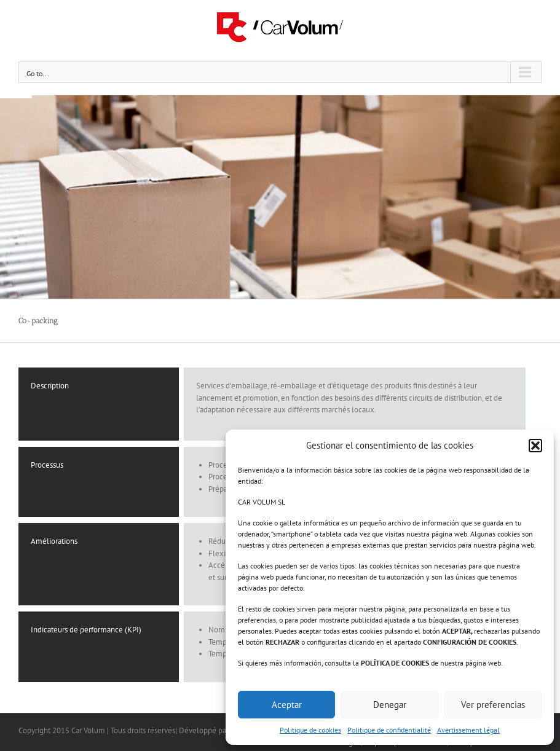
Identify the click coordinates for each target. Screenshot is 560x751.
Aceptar (287, 705)
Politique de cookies (310, 730)
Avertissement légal (468, 730)
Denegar (390, 705)
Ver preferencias (493, 705)
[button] (535, 446)
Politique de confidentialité (389, 730)
